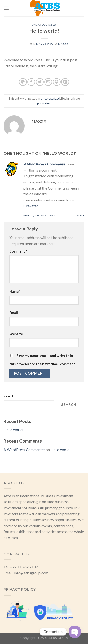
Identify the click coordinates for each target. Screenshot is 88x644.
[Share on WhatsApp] (23, 82)
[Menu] (6, 8)
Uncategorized (44, 25)
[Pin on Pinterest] (57, 82)
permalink (44, 103)
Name (15, 292)
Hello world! (14, 430)
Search (9, 396)
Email (15, 313)
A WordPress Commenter (45, 164)
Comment (18, 251)
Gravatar (31, 206)
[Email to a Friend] (48, 82)
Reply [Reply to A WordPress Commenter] (80, 215)
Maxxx (63, 44)
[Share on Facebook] (31, 82)
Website (16, 334)
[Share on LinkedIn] (65, 82)
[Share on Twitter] (40, 82)
